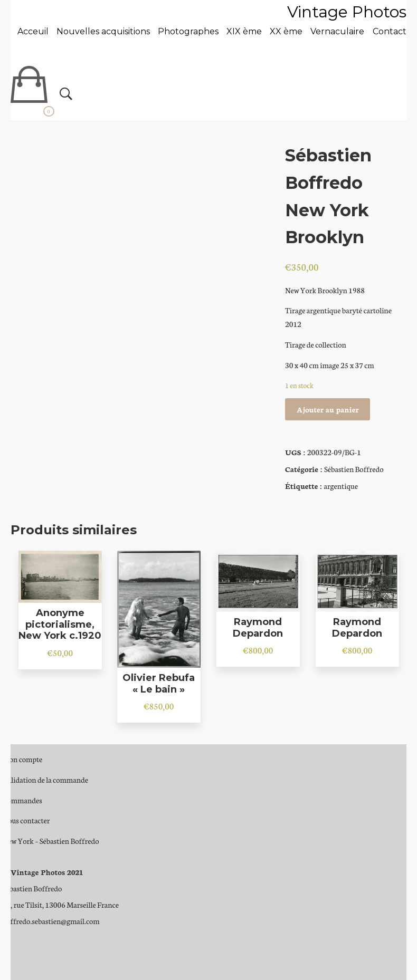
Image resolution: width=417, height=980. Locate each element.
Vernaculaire (337, 31)
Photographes (188, 31)
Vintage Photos (347, 12)
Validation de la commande (45, 780)
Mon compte (23, 759)
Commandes (22, 800)
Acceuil (33, 31)
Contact (390, 31)
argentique (341, 486)
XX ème (286, 31)
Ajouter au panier (328, 409)
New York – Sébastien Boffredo (51, 841)
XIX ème (244, 31)
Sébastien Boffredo (354, 469)
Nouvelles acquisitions (103, 31)
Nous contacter (26, 820)
